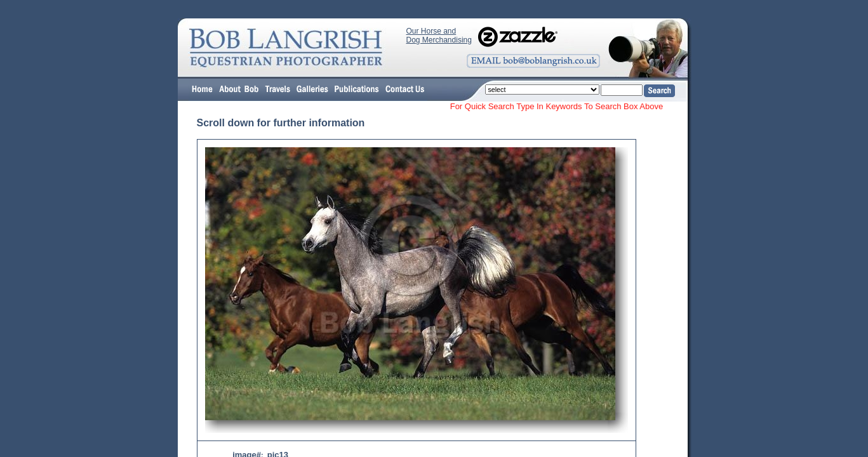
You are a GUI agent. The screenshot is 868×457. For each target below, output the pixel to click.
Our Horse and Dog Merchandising (439, 36)
